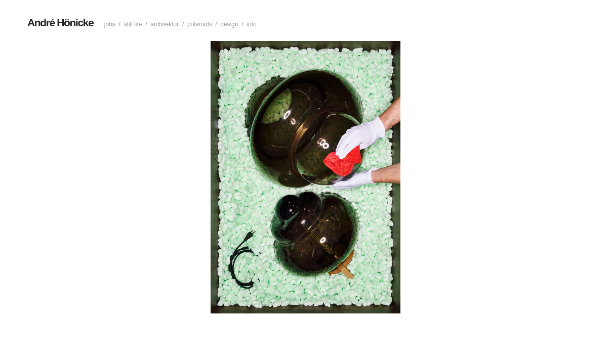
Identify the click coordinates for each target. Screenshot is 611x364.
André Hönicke (60, 22)
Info (251, 24)
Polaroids (200, 24)
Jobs (110, 24)
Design (229, 24)
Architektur (165, 24)
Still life (133, 24)
